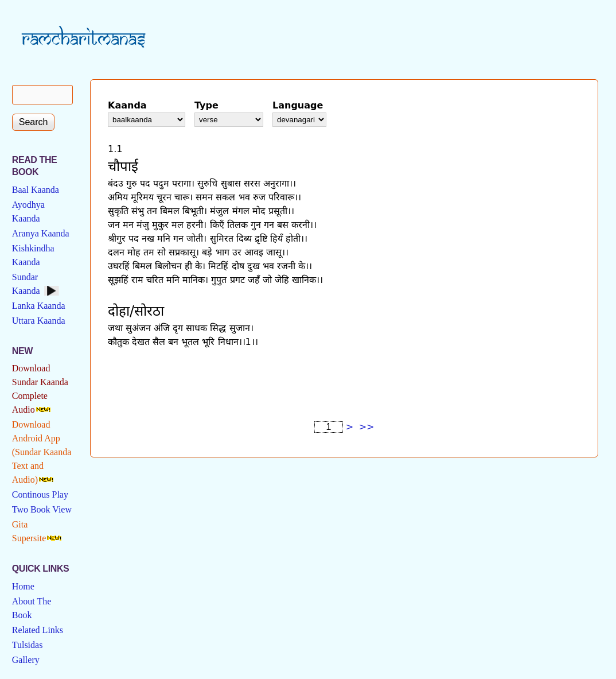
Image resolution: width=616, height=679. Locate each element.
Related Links (38, 630)
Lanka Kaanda (39, 306)
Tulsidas (28, 645)
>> (367, 427)
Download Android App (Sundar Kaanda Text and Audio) (42, 452)
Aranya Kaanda (41, 233)
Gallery (26, 660)
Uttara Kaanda (39, 321)
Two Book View (42, 509)
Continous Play (40, 494)
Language (298, 105)
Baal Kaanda (36, 190)
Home (23, 586)
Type (206, 105)
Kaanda (127, 105)
